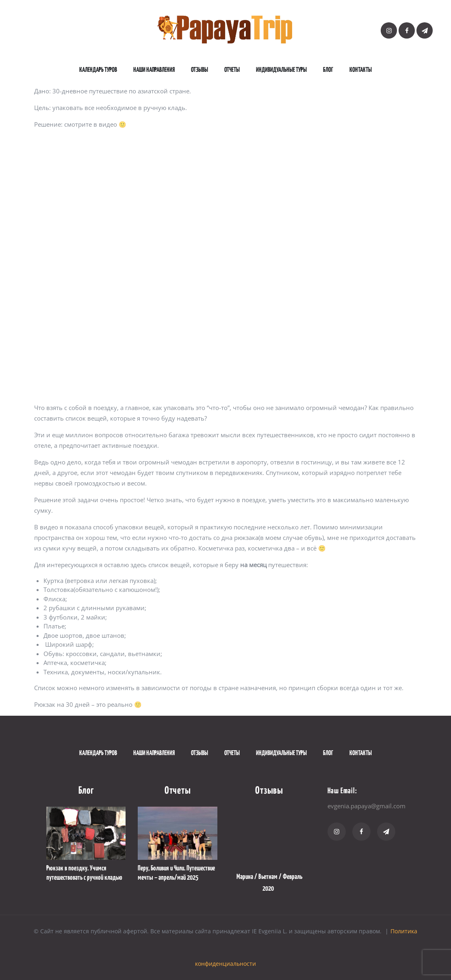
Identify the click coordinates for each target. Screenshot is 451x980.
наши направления (154, 70)
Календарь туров (98, 70)
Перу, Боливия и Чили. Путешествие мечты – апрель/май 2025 (176, 873)
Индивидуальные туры (281, 70)
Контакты (361, 70)
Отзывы (199, 70)
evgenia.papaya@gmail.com (366, 806)
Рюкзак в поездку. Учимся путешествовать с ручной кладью (84, 873)
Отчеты (232, 70)
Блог (328, 70)
